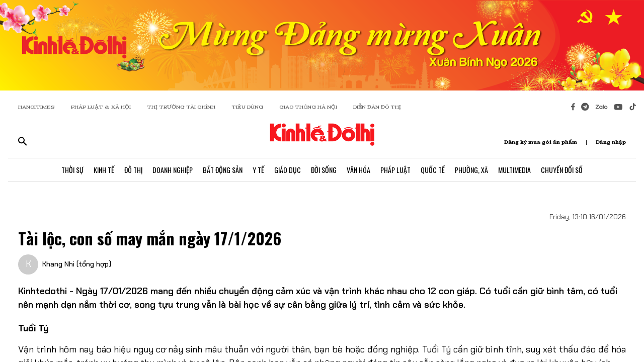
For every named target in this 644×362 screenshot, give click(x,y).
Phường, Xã (471, 170)
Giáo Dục (288, 170)
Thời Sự (72, 170)
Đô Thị (133, 170)
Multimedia (514, 170)
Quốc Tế (433, 170)
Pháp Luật (395, 170)
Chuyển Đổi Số (562, 170)
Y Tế (258, 170)
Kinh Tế (104, 170)
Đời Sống (324, 170)
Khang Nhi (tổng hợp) (77, 264)
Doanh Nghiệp (173, 170)
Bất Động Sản (223, 170)
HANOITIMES (36, 107)
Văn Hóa (358, 170)
